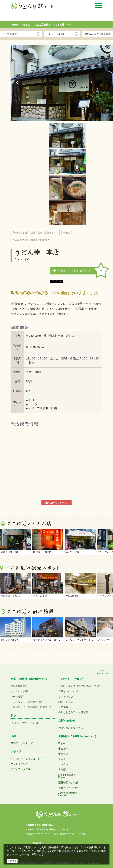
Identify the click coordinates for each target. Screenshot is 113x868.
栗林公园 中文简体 (69, 782)
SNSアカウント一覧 (22, 743)
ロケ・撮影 (17, 697)
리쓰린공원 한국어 (69, 788)
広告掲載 (63, 707)
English (62, 743)
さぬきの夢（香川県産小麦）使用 (30, 240)
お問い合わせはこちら (71, 728)
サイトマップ (66, 697)
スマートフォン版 (28, 723)
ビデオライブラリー (22, 769)
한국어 (62, 759)
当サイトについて (68, 691)
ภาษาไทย (63, 764)
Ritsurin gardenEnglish (67, 776)
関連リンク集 (66, 702)
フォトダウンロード (22, 764)
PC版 (13, 723)
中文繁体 (63, 749)
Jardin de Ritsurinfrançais (68, 794)
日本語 (62, 770)
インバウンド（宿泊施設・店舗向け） (31, 707)
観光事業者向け (19, 686)
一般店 (67, 233)
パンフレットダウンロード (25, 759)
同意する (12, 861)
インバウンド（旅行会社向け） (28, 702)
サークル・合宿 (19, 691)
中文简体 (63, 754)
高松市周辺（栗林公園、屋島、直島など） (34, 233)
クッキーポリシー (17, 854)
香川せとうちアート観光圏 (73, 712)
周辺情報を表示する (57, 503)
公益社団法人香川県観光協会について (79, 686)
